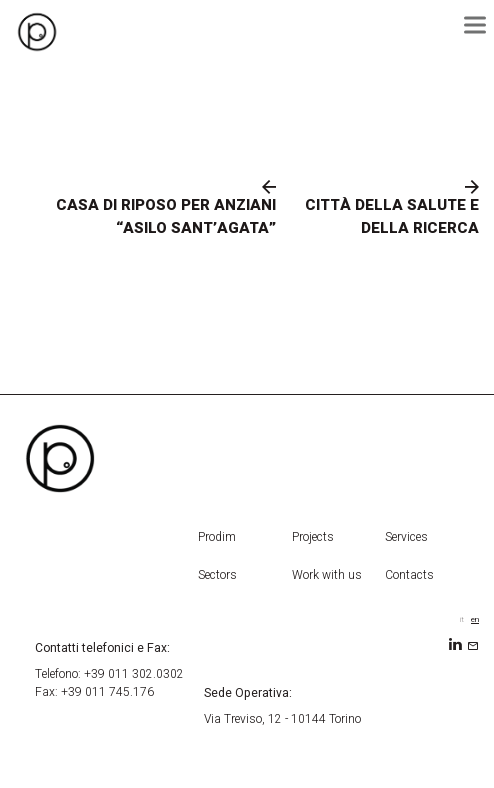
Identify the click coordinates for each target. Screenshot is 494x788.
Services (406, 537)
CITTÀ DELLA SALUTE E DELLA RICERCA (392, 216)
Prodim (217, 537)
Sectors (217, 575)
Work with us (327, 575)
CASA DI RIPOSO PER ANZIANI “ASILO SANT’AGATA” (166, 216)
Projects (313, 537)
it (462, 619)
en (475, 619)
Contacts (409, 575)
